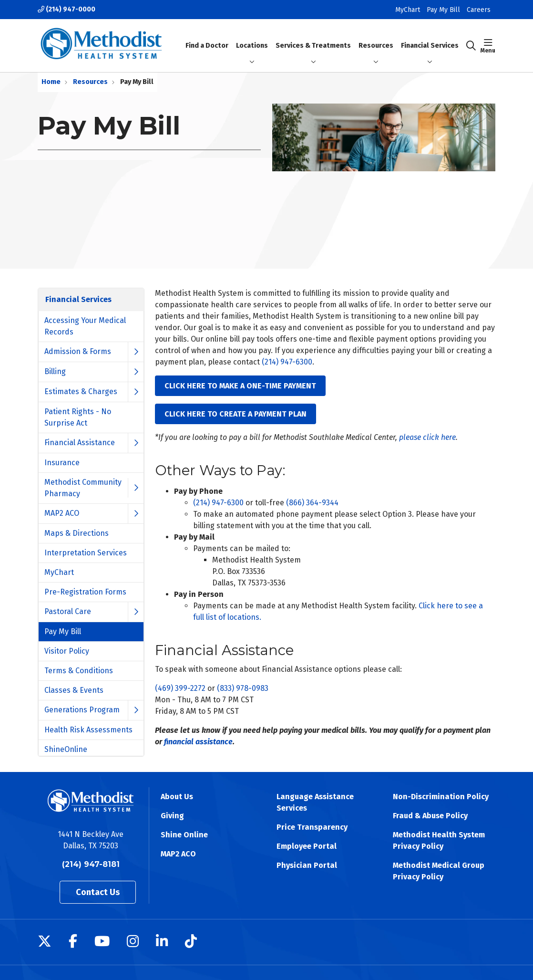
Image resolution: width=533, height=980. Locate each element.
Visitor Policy (67, 651)
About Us (177, 797)
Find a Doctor (207, 37)
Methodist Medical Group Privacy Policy (439, 871)
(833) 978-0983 (243, 688)
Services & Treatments (313, 37)
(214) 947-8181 (91, 864)
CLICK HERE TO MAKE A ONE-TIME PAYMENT (240, 386)
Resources (376, 37)
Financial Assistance (80, 443)
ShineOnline (66, 749)
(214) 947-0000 (67, 9)
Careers (479, 10)
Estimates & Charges (81, 391)
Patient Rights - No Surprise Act (78, 417)
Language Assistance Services (315, 802)
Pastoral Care (68, 611)
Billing (55, 371)
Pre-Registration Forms (85, 592)
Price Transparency (312, 827)
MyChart (408, 10)
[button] (488, 46)
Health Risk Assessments (88, 730)
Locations (252, 37)
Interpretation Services (86, 553)
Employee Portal (307, 846)
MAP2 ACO (62, 513)
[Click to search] (471, 46)
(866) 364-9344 (312, 503)
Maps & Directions (77, 533)
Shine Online (184, 835)
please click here (427, 437)
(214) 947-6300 (287, 362)
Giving (172, 816)
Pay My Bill (443, 10)
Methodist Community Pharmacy (83, 488)
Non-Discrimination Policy (441, 797)
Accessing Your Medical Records (85, 326)
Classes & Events (74, 690)
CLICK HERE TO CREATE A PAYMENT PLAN (236, 414)
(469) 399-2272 (180, 688)
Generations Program (82, 710)
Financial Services (430, 46)
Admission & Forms (78, 351)
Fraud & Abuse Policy (430, 816)
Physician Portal (307, 865)
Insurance (62, 463)
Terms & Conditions (79, 671)
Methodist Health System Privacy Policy (439, 840)
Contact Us (98, 892)
